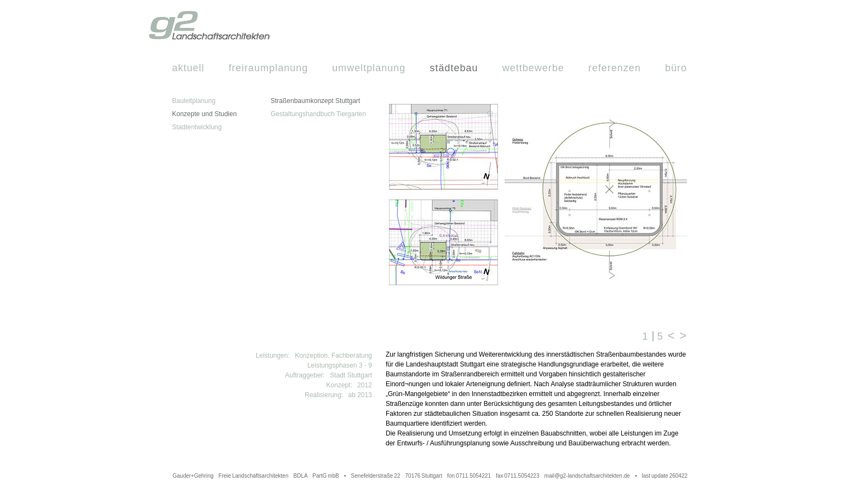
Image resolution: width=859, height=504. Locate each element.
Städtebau (454, 68)
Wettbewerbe (533, 68)
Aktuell (188, 68)
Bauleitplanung (194, 101)
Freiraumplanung (268, 68)
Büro (676, 68)
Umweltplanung (369, 68)
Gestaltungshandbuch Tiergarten (318, 114)
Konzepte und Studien (204, 114)
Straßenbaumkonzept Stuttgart (315, 101)
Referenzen (615, 68)
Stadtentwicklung (197, 127)
